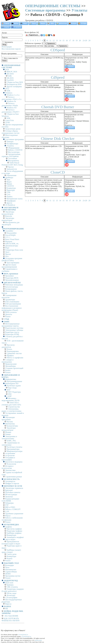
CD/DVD (10, 186)
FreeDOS (10, 80)
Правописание (11, 364)
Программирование (14, 381)
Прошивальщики (12, 280)
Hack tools (9, 583)
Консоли (9, 216)
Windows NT (12, 108)
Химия (8, 434)
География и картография (8, 459)
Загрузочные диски (13, 129)
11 (50, 41)
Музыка (10, 422)
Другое (9, 203)
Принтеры (11, 190)
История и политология (8, 467)
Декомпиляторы (12, 246)
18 (73, 41)
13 (57, 41)
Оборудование (14, 148)
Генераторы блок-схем (14, 250)
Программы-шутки (13, 576)
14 (60, 41)
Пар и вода (12, 388)
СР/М (7, 122)
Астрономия (10, 453)
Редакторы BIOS (12, 278)
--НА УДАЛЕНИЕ (11, 616)
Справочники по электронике (11, 444)
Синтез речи (11, 554)
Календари (9, 565)
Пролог (8, 254)
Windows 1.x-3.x (13, 95)
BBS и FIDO (10, 507)
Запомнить (8, 42)
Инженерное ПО (12, 383)
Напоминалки (11, 570)
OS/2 (7, 89)
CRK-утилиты (12, 587)
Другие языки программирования (9, 266)
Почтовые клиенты (13, 492)
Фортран (9, 241)
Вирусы (8, 604)
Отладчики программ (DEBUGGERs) (12, 259)
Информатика (11, 379)
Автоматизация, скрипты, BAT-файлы (11, 155)
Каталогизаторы (12, 287)
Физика (8, 432)
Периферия (11, 201)
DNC (10, 394)
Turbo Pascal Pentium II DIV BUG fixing (12, 164)
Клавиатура (11, 188)
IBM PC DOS (12, 72)
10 (47, 41)
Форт (7, 248)
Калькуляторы (12, 426)
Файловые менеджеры (14, 285)
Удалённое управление (14, 514)
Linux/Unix (10, 120)
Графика (9, 527)
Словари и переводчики (8, 361)
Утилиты (79, 10)
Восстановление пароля (11, 49)
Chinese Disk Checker (58, 139)
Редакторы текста (12, 332)
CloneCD (58, 172)
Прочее (11, 167)
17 (70, 41)
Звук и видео (10, 539)
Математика (10, 424)
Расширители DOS (14, 84)
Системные (12, 158)
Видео (9, 182)
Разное (8, 316)
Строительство (14, 407)
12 (54, 41)
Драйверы (9, 177)
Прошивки (9, 276)
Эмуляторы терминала (14, 488)
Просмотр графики (14, 529)
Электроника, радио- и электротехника (11, 410)
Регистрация (7, 47)
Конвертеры (11, 535)
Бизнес (8, 370)
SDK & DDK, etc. (12, 244)
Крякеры (10, 585)
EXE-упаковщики (12, 302)
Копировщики (11, 289)
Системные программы (45, 10)
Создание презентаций (14, 368)
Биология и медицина (14, 462)
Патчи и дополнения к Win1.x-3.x (12, 98)
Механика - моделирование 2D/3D (11, 399)
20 (80, 41)
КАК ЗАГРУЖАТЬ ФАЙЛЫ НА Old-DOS (11, 619)
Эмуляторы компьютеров (8, 219)
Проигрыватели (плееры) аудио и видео (11, 543)
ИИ (7, 609)
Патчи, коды (11, 593)
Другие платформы (14, 86)
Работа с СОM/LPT (13, 509)
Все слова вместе (10, 58)
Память (9, 197)
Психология (11, 464)
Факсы (8, 516)
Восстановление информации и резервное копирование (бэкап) (12, 308)
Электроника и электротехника (9, 437)
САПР (9, 396)
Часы (7, 567)
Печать (9, 349)
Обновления (11, 175)
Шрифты (10, 356)
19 (77, 41)
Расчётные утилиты (14, 447)
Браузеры (9, 490)
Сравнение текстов (14, 353)
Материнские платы (15, 199)
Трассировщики (13, 263)
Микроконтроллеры (14, 451)
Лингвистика (10, 470)
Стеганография (11, 597)
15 (63, 41)
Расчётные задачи (14, 386)
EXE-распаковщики (13, 304)
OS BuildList (10, 205)
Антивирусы (10, 481)
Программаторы (13, 449)
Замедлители (12, 169)
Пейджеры (9, 503)
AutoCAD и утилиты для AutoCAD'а (11, 404)
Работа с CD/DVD (15, 150)
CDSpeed (58, 50)
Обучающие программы (8, 418)
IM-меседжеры (11, 494)
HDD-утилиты (11, 312)
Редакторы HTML (12, 334)
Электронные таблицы (14, 330)
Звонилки (9, 497)
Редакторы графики (14, 531)
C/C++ (8, 237)
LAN (7, 511)
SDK (10, 76)
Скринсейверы (11, 572)
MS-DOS (10, 74)
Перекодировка (13, 351)
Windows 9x (11, 101)
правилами (38, 640)
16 (67, 41)
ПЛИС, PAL (11, 441)
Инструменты (13, 161)
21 (84, 41)
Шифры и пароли (12, 483)
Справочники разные (14, 477)
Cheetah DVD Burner (58, 107)
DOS (7, 70)
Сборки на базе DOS (15, 82)
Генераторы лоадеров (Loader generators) (13, 590)
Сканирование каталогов (9, 296)
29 (86, 41)
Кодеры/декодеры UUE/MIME (10, 500)
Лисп (7, 252)
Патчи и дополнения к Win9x (10, 104)
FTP (7, 505)
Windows (9, 93)
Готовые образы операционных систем (10, 132)
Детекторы (11, 595)
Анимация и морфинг (15, 537)
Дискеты (9, 314)
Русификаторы (12, 144)
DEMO (8, 574)
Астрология (10, 455)
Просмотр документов (8, 346)
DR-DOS (10, 78)
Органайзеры (10, 366)
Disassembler (12, 233)
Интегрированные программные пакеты (11, 325)
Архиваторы (10, 300)
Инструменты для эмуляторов (10, 223)
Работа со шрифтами (15, 358)
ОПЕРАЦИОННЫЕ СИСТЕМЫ (53, 6)
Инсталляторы (14, 152)
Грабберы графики (14, 533)
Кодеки (9, 558)
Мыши (9, 184)
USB (8, 192)
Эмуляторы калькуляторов (8, 213)
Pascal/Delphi (10, 235)
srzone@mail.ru (23, 635)
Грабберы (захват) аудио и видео (11, 551)
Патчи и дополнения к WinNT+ (11, 111)
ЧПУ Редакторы (14, 392)
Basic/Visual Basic (12, 239)
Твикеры (10, 142)
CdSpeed (58, 77)
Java (7, 256)
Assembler (9, 231)
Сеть (8, 194)
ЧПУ (9, 390)
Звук (8, 180)
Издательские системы (14, 328)
